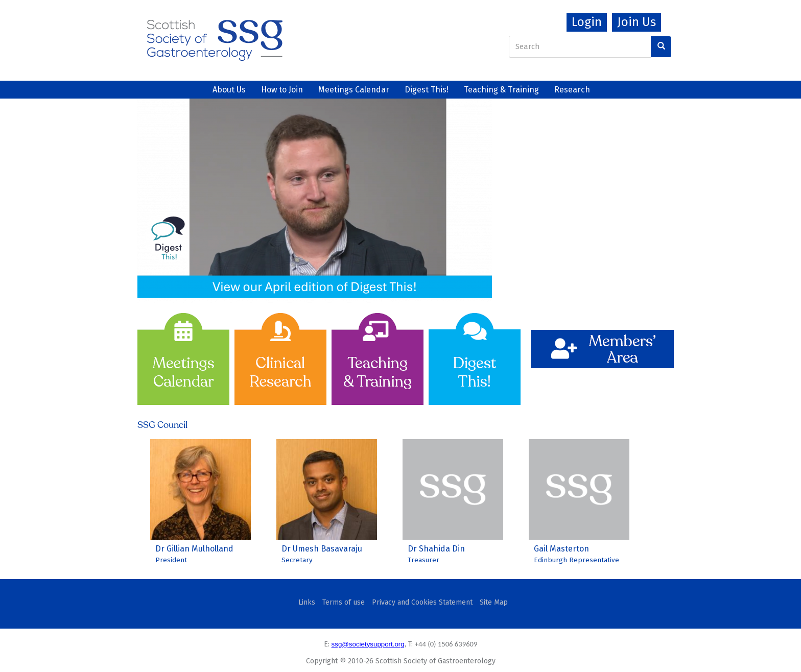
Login (587, 22)
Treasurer (423, 560)
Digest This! (427, 90)
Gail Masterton (561, 549)
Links (307, 602)
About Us (229, 90)
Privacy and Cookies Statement (422, 602)
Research (572, 90)
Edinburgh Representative (576, 560)
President (171, 560)
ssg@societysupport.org (368, 644)
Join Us (637, 22)
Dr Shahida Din (436, 549)
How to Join (282, 90)
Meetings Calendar (354, 90)
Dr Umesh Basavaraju (322, 549)
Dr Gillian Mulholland (194, 549)
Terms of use (344, 602)
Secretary (297, 560)
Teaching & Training (501, 90)
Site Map (494, 602)
